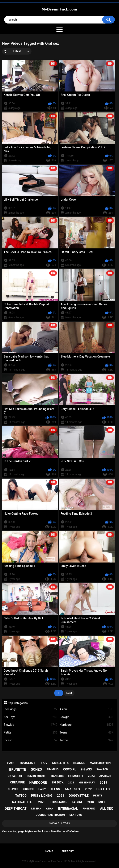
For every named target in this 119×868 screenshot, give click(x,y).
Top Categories (18, 703)
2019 (104, 783)
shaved (13, 789)
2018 (91, 802)
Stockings (31, 709)
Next (69, 693)
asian (50, 809)
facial (77, 802)
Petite (31, 733)
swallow (102, 769)
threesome (59, 802)
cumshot (76, 776)
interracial (68, 809)
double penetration (50, 815)
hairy (42, 789)
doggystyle (79, 796)
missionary (87, 783)
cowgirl (70, 769)
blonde (79, 763)
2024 (71, 783)
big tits (103, 789)
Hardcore (86, 725)
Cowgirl (86, 717)
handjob (57, 776)
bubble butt (29, 763)
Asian (86, 709)
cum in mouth (37, 776)
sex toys (76, 815)
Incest (31, 740)
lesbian (36, 809)
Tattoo (86, 740)
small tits (60, 763)
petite (98, 796)
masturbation (100, 763)
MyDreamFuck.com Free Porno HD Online (52, 861)
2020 (42, 802)
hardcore (38, 783)
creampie (18, 782)
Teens (86, 733)
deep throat (16, 809)
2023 (91, 776)
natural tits (23, 802)
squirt (11, 763)
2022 (88, 789)
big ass (86, 769)
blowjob (14, 776)
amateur (105, 776)
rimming (53, 769)
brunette (18, 769)
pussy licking (42, 796)
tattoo (21, 796)
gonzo (36, 769)
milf (102, 802)
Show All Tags (59, 823)
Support (68, 851)
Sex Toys (31, 717)
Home (49, 851)
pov (44, 763)
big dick (57, 782)
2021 (60, 796)
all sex (107, 809)
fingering (89, 809)
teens (55, 789)
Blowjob (31, 725)
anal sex (73, 789)
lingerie (28, 789)
